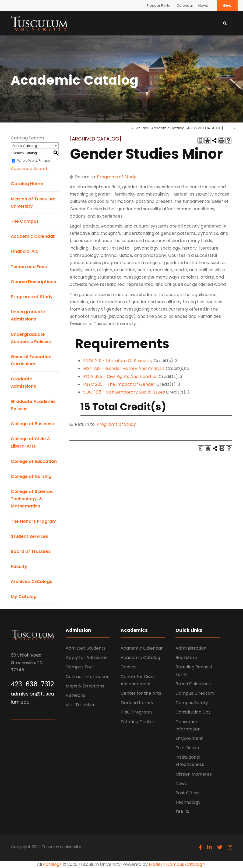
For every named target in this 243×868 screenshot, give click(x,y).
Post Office (187, 793)
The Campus (25, 221)
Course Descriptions (33, 282)
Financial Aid (25, 251)
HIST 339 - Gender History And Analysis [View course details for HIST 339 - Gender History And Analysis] (124, 368)
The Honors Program (34, 521)
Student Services (29, 536)
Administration (191, 648)
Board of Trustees (31, 551)
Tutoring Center (138, 722)
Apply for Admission (87, 658)
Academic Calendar (33, 236)
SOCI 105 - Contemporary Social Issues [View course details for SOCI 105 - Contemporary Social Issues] (124, 392)
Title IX (182, 812)
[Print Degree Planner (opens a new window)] (200, 141)
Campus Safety (192, 703)
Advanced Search (30, 169)
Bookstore (186, 658)
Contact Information (88, 677)
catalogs (52, 864)
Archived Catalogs (31, 581)
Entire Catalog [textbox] (25, 146)
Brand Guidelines (193, 684)
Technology (188, 802)
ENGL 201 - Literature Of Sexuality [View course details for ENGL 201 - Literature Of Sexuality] (118, 361)
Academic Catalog (140, 658)
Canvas (128, 667)
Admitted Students (86, 648)
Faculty (19, 566)
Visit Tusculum (81, 705)
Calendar (185, 6)
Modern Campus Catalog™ (177, 864)
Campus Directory (195, 693)
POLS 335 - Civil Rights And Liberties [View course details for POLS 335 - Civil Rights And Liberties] (120, 377)
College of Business (32, 424)
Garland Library (137, 703)
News (203, 6)
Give (227, 6)
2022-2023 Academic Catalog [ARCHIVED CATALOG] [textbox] (177, 128)
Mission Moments (194, 774)
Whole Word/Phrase (34, 161)
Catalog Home (27, 184)
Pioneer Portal (159, 6)
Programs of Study (32, 297)
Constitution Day (193, 712)
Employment (189, 738)
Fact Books (187, 748)
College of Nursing (31, 476)
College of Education (34, 461)
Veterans (75, 695)
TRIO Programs (137, 712)
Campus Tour (80, 667)
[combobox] (184, 128)
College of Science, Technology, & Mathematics (32, 499)
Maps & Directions (85, 686)
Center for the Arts (141, 693)
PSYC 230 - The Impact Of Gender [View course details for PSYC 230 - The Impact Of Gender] (119, 384)
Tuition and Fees (29, 267)
